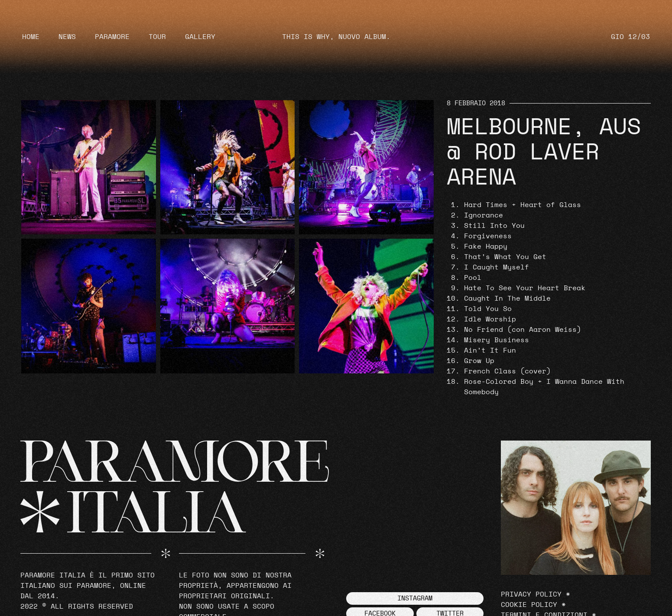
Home (31, 37)
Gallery (200, 37)
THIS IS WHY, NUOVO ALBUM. (336, 37)
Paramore (112, 37)
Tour (157, 37)
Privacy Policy (531, 594)
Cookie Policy (529, 605)
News (67, 37)
